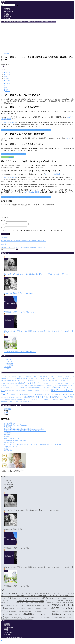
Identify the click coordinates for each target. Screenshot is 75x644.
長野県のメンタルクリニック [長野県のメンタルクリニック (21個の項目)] (66, 402)
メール (4, 226)
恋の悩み (7, 415)
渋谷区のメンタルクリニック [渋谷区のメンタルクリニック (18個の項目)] (59, 396)
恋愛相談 (7, 450)
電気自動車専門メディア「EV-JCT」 (16, 427)
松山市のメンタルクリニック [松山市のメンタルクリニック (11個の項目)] (17, 396)
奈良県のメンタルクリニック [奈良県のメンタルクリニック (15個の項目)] (51, 385)
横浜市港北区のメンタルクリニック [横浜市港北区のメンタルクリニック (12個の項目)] (31, 396)
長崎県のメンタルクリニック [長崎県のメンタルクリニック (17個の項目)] (51, 402)
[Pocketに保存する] (7, 80)
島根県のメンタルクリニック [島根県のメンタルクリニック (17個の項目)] (54, 387)
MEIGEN (7, 10)
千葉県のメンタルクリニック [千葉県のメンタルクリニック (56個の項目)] (19, 383)
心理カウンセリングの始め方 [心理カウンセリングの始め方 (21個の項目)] (27, 390)
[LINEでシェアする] (6, 78)
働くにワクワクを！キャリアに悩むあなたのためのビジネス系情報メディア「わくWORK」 (33, 446)
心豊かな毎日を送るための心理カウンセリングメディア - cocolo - (25, 433)
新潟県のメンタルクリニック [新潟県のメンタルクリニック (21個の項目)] (28, 393)
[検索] (17, 5)
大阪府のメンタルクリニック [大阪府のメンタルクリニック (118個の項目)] (31, 385)
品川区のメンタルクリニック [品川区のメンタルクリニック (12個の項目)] (36, 383)
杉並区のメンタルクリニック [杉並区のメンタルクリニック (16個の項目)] (43, 393)
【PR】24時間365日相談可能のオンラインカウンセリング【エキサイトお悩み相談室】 (28, 22)
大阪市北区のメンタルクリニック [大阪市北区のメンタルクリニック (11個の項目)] (10, 385)
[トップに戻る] (1, 642)
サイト (3, 229)
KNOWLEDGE (9, 12)
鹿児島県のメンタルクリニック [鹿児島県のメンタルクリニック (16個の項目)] (25, 404)
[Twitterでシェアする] (8, 73)
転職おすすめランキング (12, 441)
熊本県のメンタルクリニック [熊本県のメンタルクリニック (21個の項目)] (16, 399)
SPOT (6, 13)
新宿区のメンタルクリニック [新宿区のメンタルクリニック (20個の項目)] (13, 393)
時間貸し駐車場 (9, 444)
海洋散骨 (7, 437)
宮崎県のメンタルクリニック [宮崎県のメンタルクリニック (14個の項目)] (9, 387)
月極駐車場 (8, 429)
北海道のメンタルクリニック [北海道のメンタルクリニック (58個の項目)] (50, 380)
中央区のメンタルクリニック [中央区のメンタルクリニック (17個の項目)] (65, 378)
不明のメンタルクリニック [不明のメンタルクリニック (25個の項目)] (33, 378)
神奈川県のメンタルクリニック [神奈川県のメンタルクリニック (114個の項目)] (38, 399)
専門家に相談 (8, 452)
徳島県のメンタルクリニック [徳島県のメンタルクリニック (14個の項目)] (13, 390)
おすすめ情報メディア (11, 425)
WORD (10, 367)
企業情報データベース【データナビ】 (16, 443)
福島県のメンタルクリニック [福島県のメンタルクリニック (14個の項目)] (11, 402)
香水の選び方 (8, 439)
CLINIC (6, 15)
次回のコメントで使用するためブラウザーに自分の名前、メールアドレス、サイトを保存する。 (33, 233)
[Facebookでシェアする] (7, 75)
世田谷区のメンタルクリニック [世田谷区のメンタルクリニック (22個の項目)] (49, 378)
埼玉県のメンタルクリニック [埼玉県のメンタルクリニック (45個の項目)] (52, 383)
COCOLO (7, 8)
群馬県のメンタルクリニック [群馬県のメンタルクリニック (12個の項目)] (24, 402)
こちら (67, 138)
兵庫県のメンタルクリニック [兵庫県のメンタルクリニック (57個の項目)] (28, 380)
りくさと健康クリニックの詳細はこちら (13, 154)
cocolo (3, 2)
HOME (4, 623)
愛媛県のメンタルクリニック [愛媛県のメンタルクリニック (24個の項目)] (43, 390)
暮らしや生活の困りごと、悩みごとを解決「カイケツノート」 (24, 431)
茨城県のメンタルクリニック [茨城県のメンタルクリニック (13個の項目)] (37, 402)
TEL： (7, 157)
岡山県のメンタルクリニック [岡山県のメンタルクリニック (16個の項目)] (39, 387)
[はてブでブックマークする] (6, 76)
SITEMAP (7, 18)
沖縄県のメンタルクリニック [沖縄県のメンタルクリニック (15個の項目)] (45, 396)
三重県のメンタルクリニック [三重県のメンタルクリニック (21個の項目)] (18, 378)
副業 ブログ (8, 435)
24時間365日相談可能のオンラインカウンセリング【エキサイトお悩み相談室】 (26, 130)
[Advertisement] (37, 37)
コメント (4, 219)
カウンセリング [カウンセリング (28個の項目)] (5, 378)
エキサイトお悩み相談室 (8, 123)
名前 (3, 223)
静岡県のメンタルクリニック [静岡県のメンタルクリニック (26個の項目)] (9, 403)
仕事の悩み (8, 411)
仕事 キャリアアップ (11, 448)
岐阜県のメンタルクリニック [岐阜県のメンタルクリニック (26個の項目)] (24, 387)
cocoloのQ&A (8, 17)
